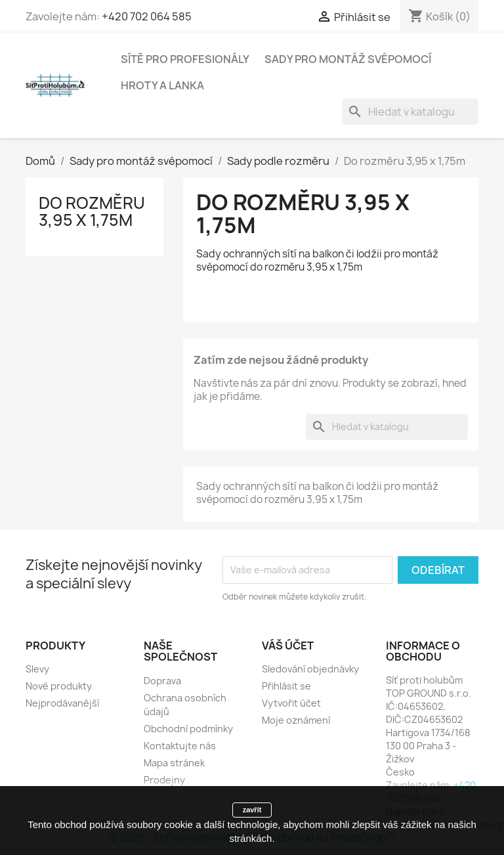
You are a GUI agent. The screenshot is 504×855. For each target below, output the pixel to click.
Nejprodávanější (62, 703)
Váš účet (288, 646)
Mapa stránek (174, 763)
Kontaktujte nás (180, 746)
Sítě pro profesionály (185, 59)
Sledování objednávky (310, 669)
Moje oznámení (296, 720)
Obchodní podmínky (188, 729)
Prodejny (164, 780)
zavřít (252, 810)
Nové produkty (59, 686)
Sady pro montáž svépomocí (348, 59)
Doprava (162, 681)
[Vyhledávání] (410, 112)
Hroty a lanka (162, 85)
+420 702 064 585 (147, 16)
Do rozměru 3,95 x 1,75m (92, 211)
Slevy (37, 669)
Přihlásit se (286, 686)
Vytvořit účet (291, 703)
